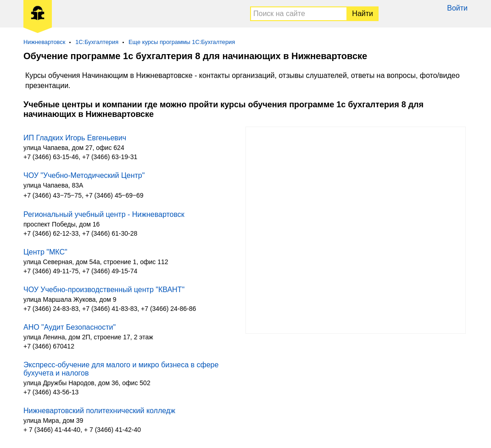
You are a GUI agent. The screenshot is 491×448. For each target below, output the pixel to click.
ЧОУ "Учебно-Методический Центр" (84, 175)
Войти (457, 8)
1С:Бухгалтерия (97, 42)
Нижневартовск (44, 42)
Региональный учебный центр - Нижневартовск (104, 214)
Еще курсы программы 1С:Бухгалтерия (182, 42)
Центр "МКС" (45, 252)
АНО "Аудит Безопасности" (70, 327)
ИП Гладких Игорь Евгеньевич (75, 138)
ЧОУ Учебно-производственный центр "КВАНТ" (104, 290)
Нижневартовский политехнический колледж (99, 411)
